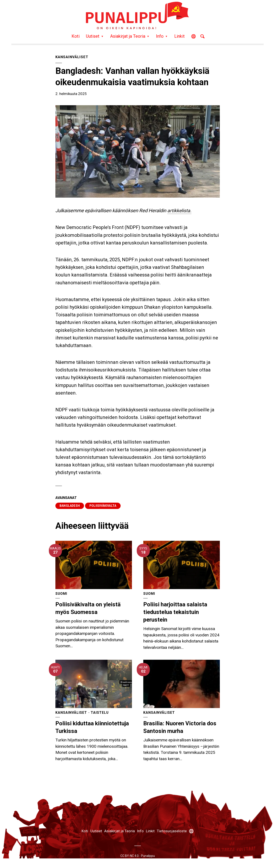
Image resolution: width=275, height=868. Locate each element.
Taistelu (100, 713)
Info (160, 36)
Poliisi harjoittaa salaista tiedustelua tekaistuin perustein (175, 612)
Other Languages (193, 38)
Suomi (61, 594)
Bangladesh (70, 506)
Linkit (179, 36)
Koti (76, 36)
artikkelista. (179, 211)
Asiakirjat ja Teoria (128, 36)
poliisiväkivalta (104, 506)
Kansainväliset (72, 57)
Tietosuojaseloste (172, 831)
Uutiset (93, 36)
